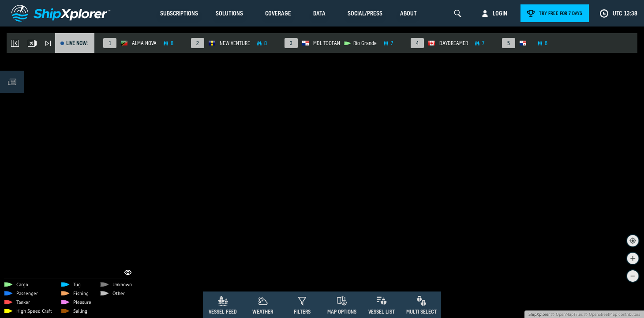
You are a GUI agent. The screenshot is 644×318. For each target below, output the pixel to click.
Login (500, 13)
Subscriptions (179, 13)
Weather (263, 312)
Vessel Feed (223, 312)
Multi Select (421, 312)
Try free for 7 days (561, 13)
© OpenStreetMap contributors (612, 314)
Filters (302, 312)
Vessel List (382, 312)
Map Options (342, 312)
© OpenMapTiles (567, 314)
